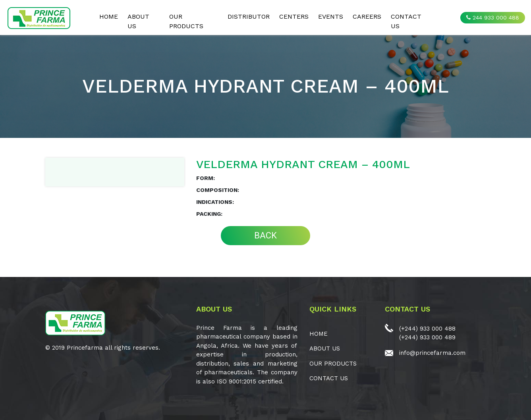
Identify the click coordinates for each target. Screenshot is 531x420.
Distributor (249, 16)
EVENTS (331, 16)
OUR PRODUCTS (186, 21)
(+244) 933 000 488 (427, 329)
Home (109, 16)
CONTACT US (406, 21)
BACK (265, 235)
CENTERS (294, 16)
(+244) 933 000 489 (427, 337)
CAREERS (367, 16)
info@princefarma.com (432, 353)
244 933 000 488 (493, 17)
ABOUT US (138, 21)
